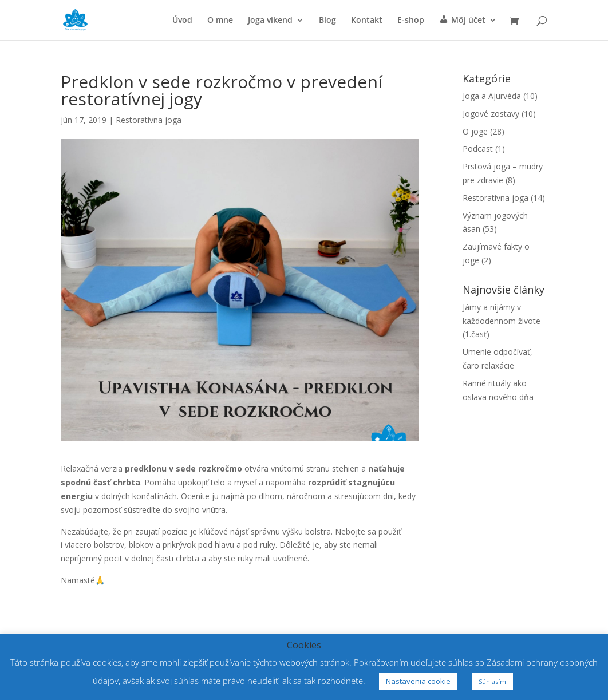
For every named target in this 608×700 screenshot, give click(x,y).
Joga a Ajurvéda (492, 96)
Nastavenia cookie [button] (418, 681)
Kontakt (367, 21)
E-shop (411, 21)
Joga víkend (270, 21)
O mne (220, 21)
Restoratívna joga (149, 120)
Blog (327, 21)
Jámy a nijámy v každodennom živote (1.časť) (502, 321)
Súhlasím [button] (492, 681)
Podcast (478, 149)
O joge (475, 131)
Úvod (182, 21)
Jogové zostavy (491, 114)
